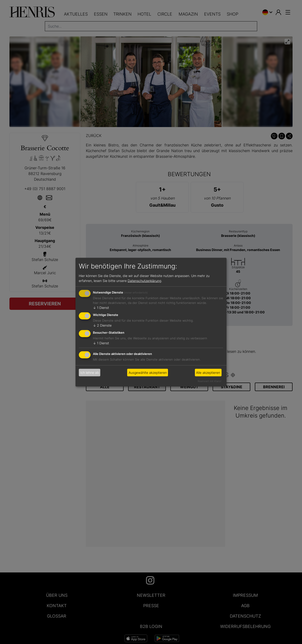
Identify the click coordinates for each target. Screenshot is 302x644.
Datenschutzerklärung (144, 281)
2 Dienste (102, 325)
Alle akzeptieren (208, 373)
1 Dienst (101, 308)
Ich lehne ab (90, 373)
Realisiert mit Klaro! (210, 381)
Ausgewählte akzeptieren (148, 373)
